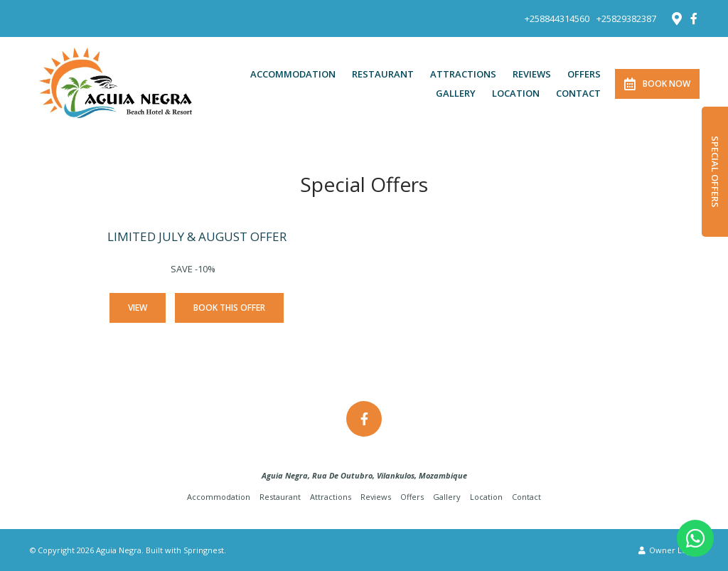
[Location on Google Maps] (676, 18)
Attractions (463, 74)
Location (516, 93)
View (138, 308)
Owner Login (668, 550)
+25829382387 (626, 19)
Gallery (456, 93)
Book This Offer (229, 308)
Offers (584, 74)
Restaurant (383, 74)
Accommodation (293, 74)
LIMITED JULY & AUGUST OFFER (197, 236)
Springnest (204, 550)
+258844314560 (557, 19)
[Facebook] (694, 18)
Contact (578, 93)
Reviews (532, 74)
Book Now (657, 84)
